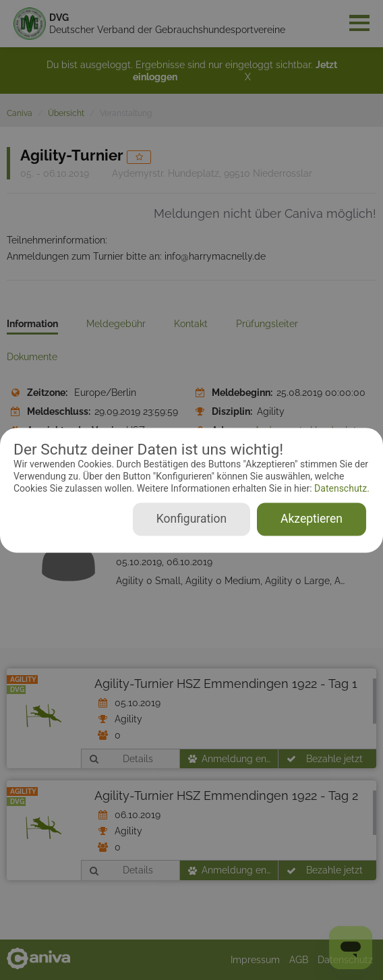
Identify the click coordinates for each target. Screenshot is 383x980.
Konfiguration (191, 519)
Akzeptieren (312, 519)
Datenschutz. (341, 489)
